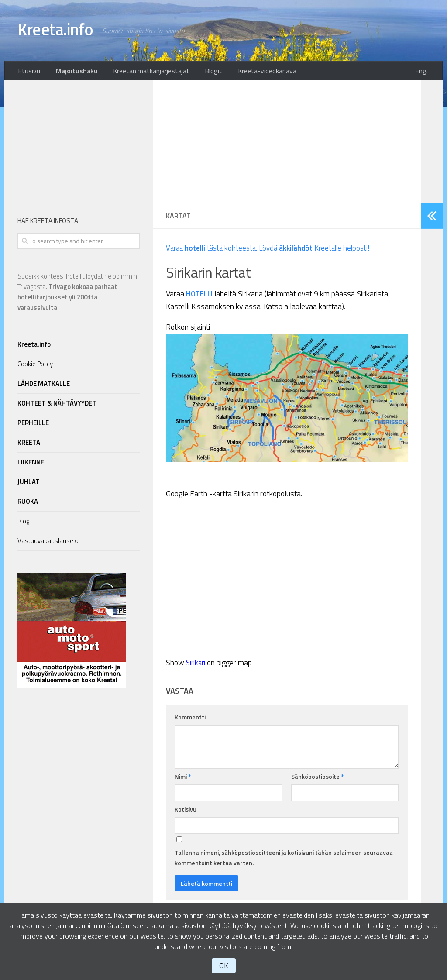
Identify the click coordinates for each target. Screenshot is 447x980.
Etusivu (28, 72)
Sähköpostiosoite (317, 779)
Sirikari (196, 665)
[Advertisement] (287, 144)
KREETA (29, 445)
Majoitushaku (72, 72)
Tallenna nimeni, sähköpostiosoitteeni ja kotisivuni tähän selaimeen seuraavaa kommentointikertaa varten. (284, 860)
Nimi (183, 779)
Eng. (424, 72)
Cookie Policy (35, 366)
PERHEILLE (33, 425)
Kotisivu (186, 812)
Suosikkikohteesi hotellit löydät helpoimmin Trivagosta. (77, 294)
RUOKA (28, 504)
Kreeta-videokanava (251, 72)
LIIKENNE (31, 465)
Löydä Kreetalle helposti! (322, 250)
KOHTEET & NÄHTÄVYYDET (57, 406)
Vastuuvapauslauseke (49, 543)
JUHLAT (29, 484)
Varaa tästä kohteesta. (214, 250)
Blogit (201, 72)
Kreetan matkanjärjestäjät (143, 72)
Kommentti (190, 720)
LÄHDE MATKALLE (44, 386)
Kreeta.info (60, 31)
